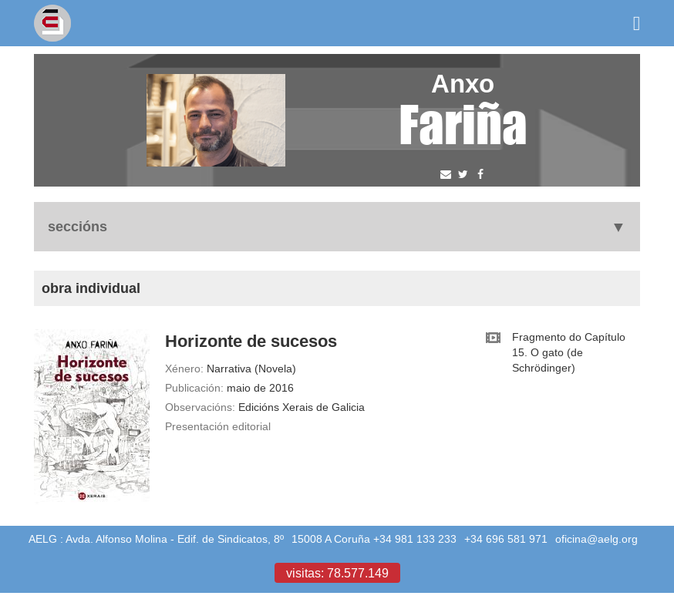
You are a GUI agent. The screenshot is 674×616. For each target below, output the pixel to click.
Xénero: (184, 369)
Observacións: (200, 407)
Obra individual (91, 288)
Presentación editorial (218, 426)
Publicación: (194, 388)
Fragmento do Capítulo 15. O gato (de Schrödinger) (569, 352)
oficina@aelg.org (596, 539)
